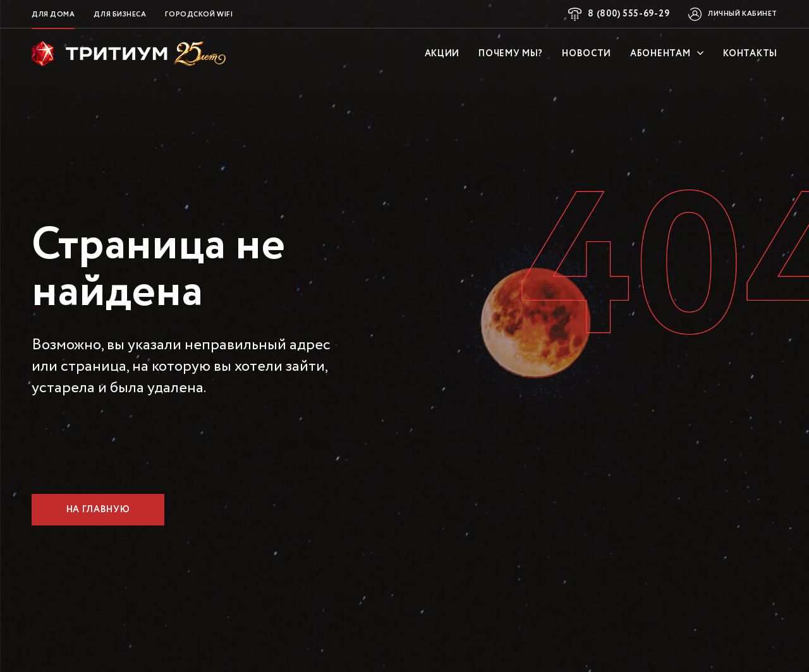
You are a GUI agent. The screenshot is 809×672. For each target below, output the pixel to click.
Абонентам (667, 54)
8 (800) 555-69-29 (629, 14)
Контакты (750, 54)
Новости (587, 54)
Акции (442, 54)
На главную (98, 510)
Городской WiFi (199, 15)
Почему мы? (511, 54)
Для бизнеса (120, 15)
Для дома (53, 15)
